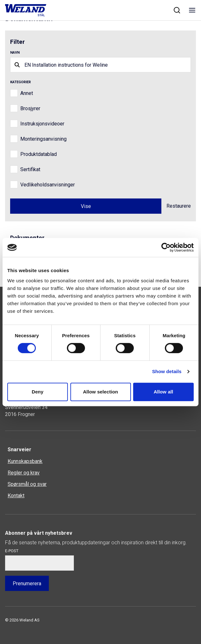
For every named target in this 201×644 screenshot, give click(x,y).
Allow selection (101, 392)
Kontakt (16, 496)
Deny (38, 392)
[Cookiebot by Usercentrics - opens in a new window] (166, 247)
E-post (12, 551)
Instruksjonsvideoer (42, 124)
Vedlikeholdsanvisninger (48, 185)
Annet (27, 93)
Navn (15, 53)
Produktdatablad (39, 154)
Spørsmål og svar (27, 484)
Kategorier (20, 82)
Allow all (164, 392)
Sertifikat (30, 169)
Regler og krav (24, 473)
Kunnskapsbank (25, 461)
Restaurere (179, 206)
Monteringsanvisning (43, 139)
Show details (167, 371)
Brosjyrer (30, 108)
